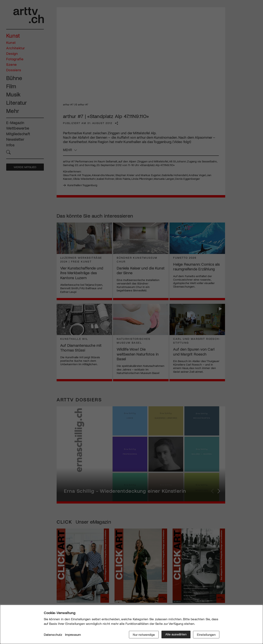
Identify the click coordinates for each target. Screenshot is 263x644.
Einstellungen (206, 634)
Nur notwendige (143, 634)
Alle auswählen (175, 634)
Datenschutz (53, 635)
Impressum (73, 635)
